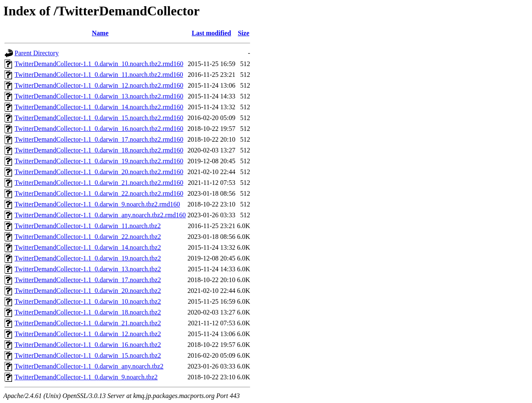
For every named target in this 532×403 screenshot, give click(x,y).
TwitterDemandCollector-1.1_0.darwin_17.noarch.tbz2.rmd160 (99, 139)
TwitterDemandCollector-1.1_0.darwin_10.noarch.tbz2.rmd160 (99, 64)
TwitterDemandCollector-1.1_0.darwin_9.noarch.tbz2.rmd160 (97, 204)
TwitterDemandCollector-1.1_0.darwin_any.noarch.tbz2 (89, 366)
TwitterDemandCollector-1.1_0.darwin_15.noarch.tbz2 (88, 355)
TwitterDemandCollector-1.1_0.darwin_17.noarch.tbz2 (88, 280)
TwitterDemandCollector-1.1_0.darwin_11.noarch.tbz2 (88, 226)
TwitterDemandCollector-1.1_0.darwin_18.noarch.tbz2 (88, 312)
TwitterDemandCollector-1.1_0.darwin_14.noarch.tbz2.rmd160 (99, 107)
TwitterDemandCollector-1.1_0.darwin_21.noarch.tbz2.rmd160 (99, 183)
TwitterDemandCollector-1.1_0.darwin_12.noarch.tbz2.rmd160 (99, 85)
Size (244, 33)
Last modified (211, 33)
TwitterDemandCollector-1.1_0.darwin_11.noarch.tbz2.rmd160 (99, 75)
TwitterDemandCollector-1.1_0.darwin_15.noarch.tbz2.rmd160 (99, 118)
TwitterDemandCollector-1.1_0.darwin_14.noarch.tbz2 (88, 247)
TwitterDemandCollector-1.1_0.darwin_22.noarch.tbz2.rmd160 (99, 193)
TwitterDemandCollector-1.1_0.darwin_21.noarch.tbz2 (88, 323)
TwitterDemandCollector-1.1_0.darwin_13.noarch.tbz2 (88, 269)
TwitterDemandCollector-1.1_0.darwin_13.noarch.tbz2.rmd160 (99, 96)
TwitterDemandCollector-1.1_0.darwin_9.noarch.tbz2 (86, 377)
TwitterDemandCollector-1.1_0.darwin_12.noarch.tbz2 (88, 334)
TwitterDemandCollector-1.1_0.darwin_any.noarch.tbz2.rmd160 (100, 215)
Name (100, 33)
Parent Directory (37, 53)
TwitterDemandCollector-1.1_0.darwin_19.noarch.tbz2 (88, 258)
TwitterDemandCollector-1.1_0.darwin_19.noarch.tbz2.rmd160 (99, 161)
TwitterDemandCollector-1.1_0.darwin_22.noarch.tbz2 (88, 237)
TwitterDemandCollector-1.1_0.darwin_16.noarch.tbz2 (88, 345)
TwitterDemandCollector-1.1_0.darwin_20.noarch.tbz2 (88, 291)
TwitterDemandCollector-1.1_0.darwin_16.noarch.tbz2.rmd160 (99, 129)
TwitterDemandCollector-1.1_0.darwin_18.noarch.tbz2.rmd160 (99, 150)
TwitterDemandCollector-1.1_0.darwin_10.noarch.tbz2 (88, 301)
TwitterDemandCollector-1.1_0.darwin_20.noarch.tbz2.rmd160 (99, 172)
